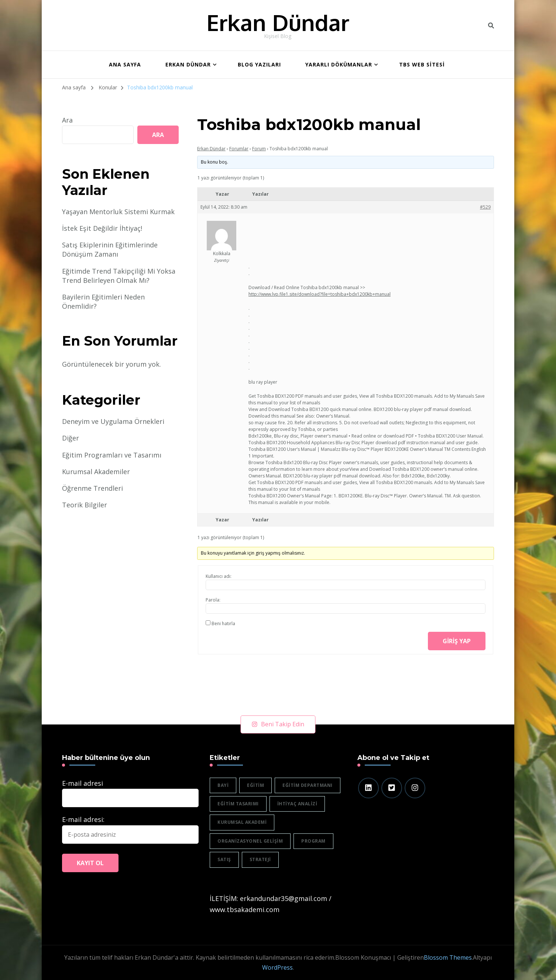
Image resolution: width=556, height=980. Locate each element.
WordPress (277, 967)
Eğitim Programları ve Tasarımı (112, 455)
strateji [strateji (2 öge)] (260, 859)
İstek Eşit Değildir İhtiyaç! (102, 228)
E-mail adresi (83, 783)
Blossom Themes (448, 957)
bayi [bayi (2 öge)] (223, 785)
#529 (485, 207)
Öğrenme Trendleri (92, 488)
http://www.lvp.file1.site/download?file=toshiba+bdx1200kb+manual (320, 294)
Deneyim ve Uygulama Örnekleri (113, 421)
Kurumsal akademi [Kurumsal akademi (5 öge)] (242, 822)
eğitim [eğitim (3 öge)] (255, 785)
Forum (259, 149)
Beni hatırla (223, 623)
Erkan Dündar (278, 22)
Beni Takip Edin (278, 724)
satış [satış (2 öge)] (224, 859)
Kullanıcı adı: (219, 576)
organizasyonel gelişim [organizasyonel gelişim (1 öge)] (250, 841)
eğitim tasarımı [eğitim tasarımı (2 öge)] (238, 804)
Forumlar (239, 149)
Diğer (71, 438)
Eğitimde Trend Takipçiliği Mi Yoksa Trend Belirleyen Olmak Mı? (119, 276)
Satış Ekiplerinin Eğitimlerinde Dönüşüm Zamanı (110, 249)
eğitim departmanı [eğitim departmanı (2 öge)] (308, 785)
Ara (67, 120)
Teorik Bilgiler (85, 505)
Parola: (213, 600)
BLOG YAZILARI (259, 64)
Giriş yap (457, 641)
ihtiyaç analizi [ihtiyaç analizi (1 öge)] (297, 804)
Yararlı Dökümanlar (339, 64)
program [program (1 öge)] (313, 841)
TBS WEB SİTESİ (422, 64)
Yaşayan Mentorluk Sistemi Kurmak (118, 212)
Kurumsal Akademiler (96, 472)
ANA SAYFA (125, 64)
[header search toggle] (491, 25)
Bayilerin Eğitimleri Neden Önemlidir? (103, 301)
